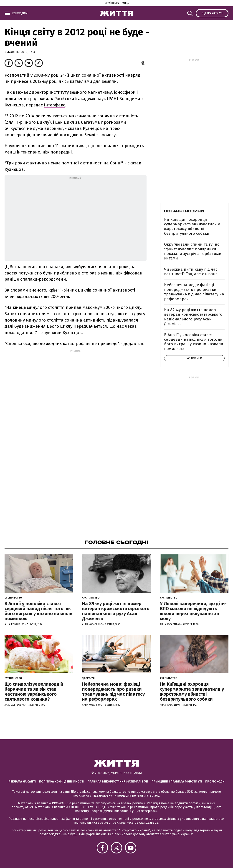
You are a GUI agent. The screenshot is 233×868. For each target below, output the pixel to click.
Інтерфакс (54, 105)
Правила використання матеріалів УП (118, 781)
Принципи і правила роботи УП (177, 781)
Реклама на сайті (22, 781)
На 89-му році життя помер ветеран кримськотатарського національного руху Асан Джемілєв (193, 317)
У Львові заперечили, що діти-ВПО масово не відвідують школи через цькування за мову (193, 611)
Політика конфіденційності (62, 781)
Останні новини (184, 211)
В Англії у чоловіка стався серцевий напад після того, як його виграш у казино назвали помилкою (194, 342)
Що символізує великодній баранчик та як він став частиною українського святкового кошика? (34, 692)
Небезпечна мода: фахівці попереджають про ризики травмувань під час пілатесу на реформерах (194, 292)
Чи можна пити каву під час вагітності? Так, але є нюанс (191, 272)
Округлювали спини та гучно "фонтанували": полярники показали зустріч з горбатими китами (193, 251)
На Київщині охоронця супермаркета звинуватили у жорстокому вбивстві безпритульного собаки (192, 226)
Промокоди (215, 781)
